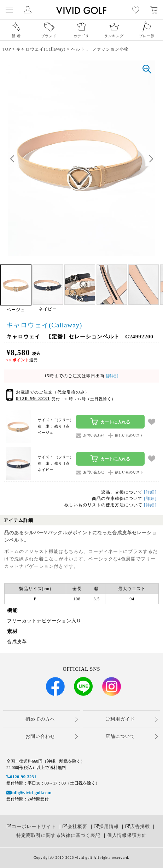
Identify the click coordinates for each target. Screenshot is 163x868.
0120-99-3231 (33, 398)
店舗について (120, 736)
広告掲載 (138, 826)
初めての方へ (40, 719)
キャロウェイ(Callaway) (44, 325)
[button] (151, 159)
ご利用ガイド (120, 719)
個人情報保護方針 (127, 835)
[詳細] (112, 376)
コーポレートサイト (31, 826)
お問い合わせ (40, 736)
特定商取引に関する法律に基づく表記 (58, 835)
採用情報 (106, 826)
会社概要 (75, 826)
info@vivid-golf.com (29, 793)
